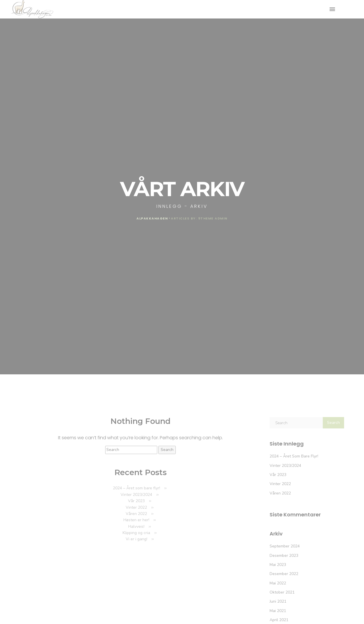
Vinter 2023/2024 (136, 495)
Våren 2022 (136, 514)
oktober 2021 (282, 592)
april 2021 (279, 620)
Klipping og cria (136, 533)
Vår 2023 (136, 501)
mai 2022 (278, 583)
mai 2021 (278, 611)
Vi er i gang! (136, 539)
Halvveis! (136, 526)
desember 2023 (284, 556)
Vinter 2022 (136, 507)
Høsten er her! (136, 520)
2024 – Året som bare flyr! (136, 488)
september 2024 (285, 546)
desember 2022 (284, 574)
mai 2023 (278, 565)
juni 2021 (278, 601)
